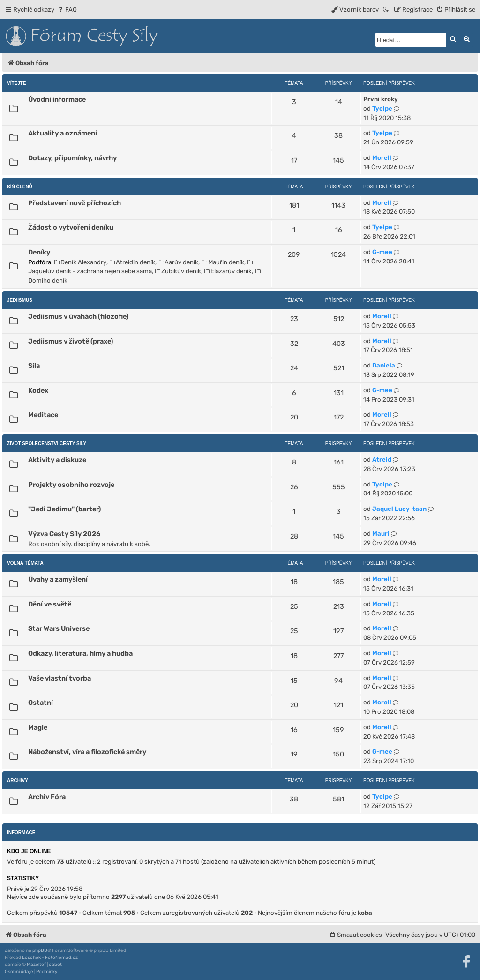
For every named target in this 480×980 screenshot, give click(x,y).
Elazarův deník (228, 271)
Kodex (38, 390)
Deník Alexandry (80, 262)
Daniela (384, 365)
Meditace (43, 415)
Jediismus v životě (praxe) (71, 341)
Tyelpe (382, 108)
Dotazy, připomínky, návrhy (72, 158)
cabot (55, 965)
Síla (34, 366)
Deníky (39, 252)
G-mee (382, 252)
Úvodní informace (57, 99)
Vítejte (17, 83)
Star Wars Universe (59, 628)
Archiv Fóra (47, 797)
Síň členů (20, 187)
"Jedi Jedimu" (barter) (64, 509)
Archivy (18, 781)
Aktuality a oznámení (63, 133)
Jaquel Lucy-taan (399, 509)
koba (365, 913)
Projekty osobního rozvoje (71, 485)
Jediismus (20, 300)
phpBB (40, 950)
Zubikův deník (178, 271)
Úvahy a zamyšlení (58, 579)
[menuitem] (67, 10)
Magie (38, 727)
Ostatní (41, 703)
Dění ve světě (50, 604)
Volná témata (25, 563)
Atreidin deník (132, 262)
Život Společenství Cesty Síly (47, 444)
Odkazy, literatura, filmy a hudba (80, 653)
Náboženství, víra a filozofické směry (87, 752)
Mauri (381, 534)
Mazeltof (36, 965)
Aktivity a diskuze (57, 460)
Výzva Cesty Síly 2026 (64, 534)
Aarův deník (179, 262)
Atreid (382, 460)
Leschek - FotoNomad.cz (50, 958)
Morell (382, 158)
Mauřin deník (223, 262)
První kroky (381, 99)
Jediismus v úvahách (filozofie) (78, 316)
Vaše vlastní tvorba (60, 678)
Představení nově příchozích (75, 203)
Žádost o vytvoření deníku (71, 227)
